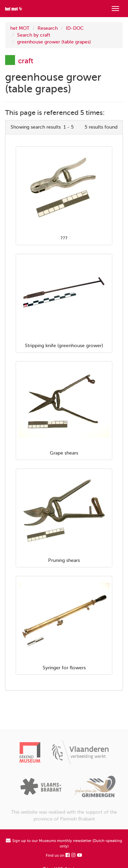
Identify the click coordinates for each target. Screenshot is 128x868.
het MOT (20, 28)
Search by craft (34, 35)
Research (48, 28)
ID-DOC (75, 28)
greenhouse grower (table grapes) (54, 42)
